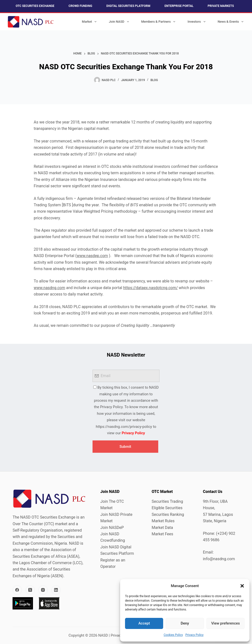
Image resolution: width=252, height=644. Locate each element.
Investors (197, 22)
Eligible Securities (167, 508)
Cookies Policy (173, 635)
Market (90, 22)
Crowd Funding (80, 6)
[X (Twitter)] (30, 590)
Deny (185, 623)
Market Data (162, 528)
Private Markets (221, 6)
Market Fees (162, 534)
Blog (154, 80)
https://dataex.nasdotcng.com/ (150, 288)
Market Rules (163, 521)
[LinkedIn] (56, 590)
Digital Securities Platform (128, 6)
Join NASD (120, 22)
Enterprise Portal (179, 6)
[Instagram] (43, 590)
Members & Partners (159, 22)
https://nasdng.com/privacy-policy (124, 427)
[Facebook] (17, 590)
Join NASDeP (112, 528)
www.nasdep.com (92, 256)
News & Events (232, 22)
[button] (242, 586)
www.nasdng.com (49, 288)
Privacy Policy (194, 635)
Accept (144, 623)
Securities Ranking (168, 514)
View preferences (225, 623)
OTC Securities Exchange (35, 6)
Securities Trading (167, 501)
